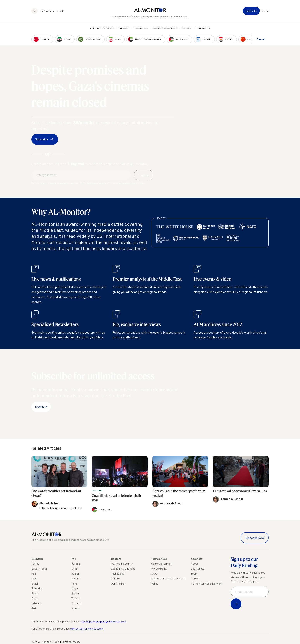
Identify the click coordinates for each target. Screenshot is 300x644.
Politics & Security (102, 28)
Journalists (198, 569)
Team (194, 574)
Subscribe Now (255, 538)
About (195, 563)
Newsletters (47, 11)
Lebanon (37, 603)
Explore (187, 28)
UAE (34, 578)
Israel (35, 583)
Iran (34, 574)
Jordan (76, 563)
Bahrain (76, 574)
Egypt (35, 593)
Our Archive (118, 583)
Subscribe (251, 11)
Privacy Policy (159, 569)
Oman (75, 569)
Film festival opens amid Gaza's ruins (240, 491)
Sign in (265, 11)
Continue (41, 407)
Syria (34, 608)
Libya (75, 588)
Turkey (35, 563)
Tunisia (75, 598)
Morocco (76, 603)
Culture (124, 28)
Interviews (203, 28)
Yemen (75, 583)
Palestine (37, 588)
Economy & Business (165, 28)
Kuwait (75, 578)
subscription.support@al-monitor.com (103, 621)
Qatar (35, 598)
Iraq (74, 559)
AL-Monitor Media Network (207, 583)
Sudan (75, 593)
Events (61, 11)
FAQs (154, 574)
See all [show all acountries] (261, 39)
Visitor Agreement (162, 563)
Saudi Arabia (39, 569)
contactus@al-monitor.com (87, 629)
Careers (196, 578)
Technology (141, 28)
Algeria (75, 608)
